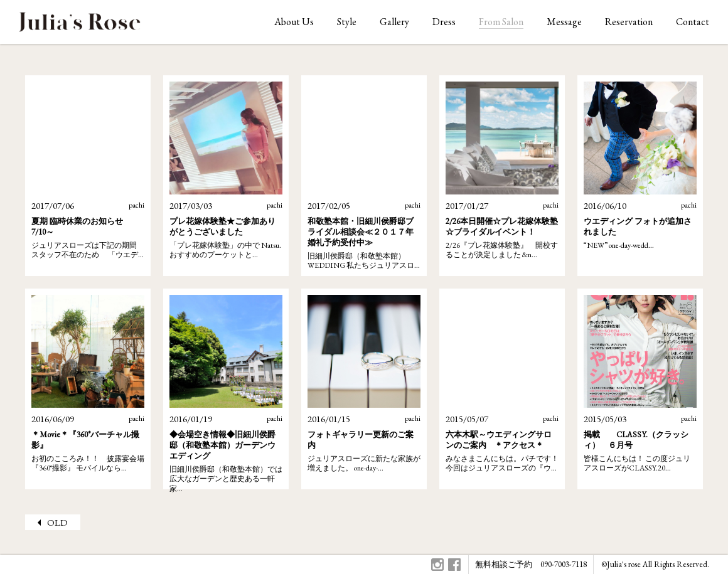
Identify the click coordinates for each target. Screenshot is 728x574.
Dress (444, 22)
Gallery (394, 22)
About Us (294, 22)
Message (564, 22)
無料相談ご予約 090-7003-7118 (531, 564)
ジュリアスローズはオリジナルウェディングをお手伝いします (80, 25)
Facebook (454, 565)
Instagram (437, 565)
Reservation (629, 22)
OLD (57, 522)
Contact (693, 22)
